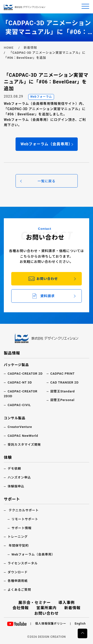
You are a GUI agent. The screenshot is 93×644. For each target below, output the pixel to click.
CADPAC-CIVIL (19, 405)
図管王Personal (63, 400)
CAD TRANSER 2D (65, 382)
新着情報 (30, 48)
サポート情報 (22, 528)
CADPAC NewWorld (23, 436)
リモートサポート (25, 519)
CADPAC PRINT (63, 374)
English (80, 624)
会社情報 (21, 608)
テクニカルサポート (24, 510)
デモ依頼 (14, 469)
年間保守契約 (19, 546)
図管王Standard (63, 391)
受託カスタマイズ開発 (24, 445)
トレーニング (18, 537)
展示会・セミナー (35, 603)
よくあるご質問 (19, 590)
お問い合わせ (47, 613)
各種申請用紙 (18, 581)
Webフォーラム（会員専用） (33, 554)
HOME (9, 48)
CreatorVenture (20, 427)
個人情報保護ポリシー (51, 624)
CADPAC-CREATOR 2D (25, 374)
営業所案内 (46, 608)
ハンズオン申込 (19, 477)
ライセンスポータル (23, 563)
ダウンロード (18, 572)
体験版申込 (16, 486)
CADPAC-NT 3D (20, 382)
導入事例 (66, 603)
